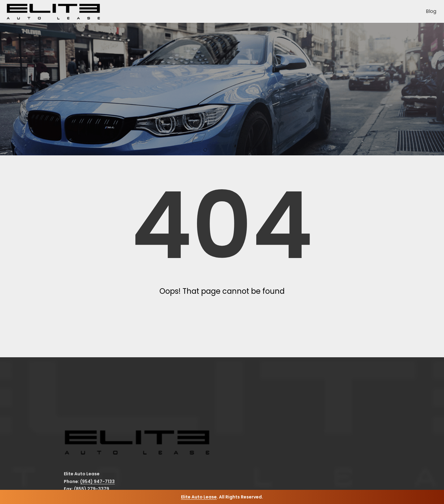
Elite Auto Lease (199, 497)
